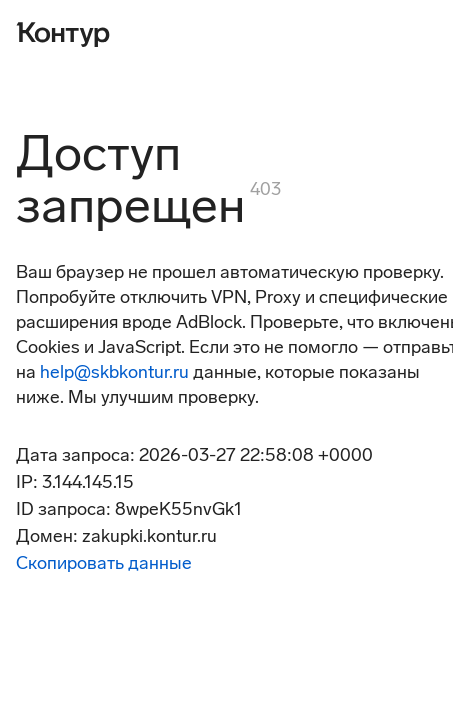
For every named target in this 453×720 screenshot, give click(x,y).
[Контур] (63, 32)
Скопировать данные (104, 563)
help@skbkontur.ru (114, 372)
